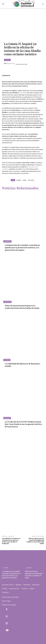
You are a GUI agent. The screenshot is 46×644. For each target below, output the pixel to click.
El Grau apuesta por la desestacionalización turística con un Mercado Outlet (35, 541)
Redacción (11, 63)
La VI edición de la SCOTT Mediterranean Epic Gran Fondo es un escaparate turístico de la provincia (23, 424)
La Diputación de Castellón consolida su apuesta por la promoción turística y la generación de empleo (22, 248)
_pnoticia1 (7, 241)
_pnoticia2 (7, 302)
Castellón (19, 180)
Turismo (7, 60)
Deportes (7, 418)
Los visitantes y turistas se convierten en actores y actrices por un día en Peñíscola (11, 541)
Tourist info (31, 180)
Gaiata (25, 180)
